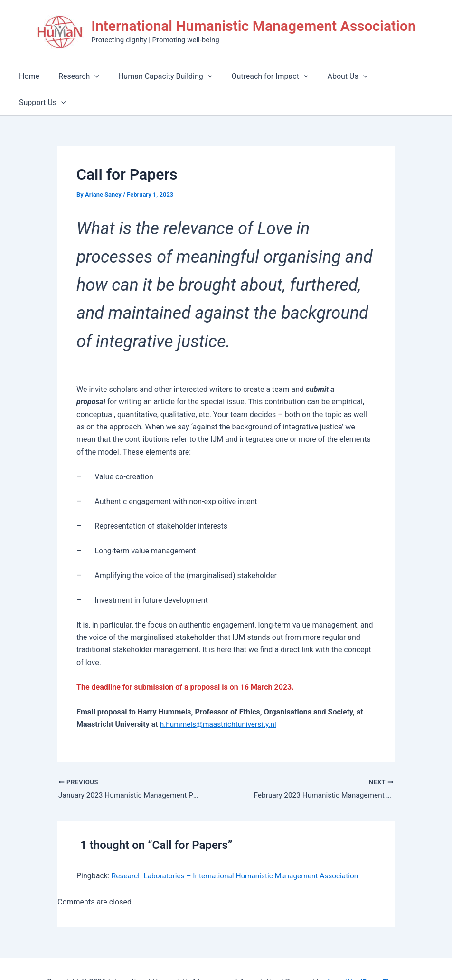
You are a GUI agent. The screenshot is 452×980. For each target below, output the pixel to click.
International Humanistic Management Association (253, 26)
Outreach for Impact (268, 76)
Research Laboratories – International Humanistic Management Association (240, 851)
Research (85, 76)
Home (39, 76)
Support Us (400, 76)
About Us (342, 76)
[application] (100, 76)
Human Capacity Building (167, 76)
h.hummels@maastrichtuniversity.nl (221, 698)
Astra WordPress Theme (366, 956)
